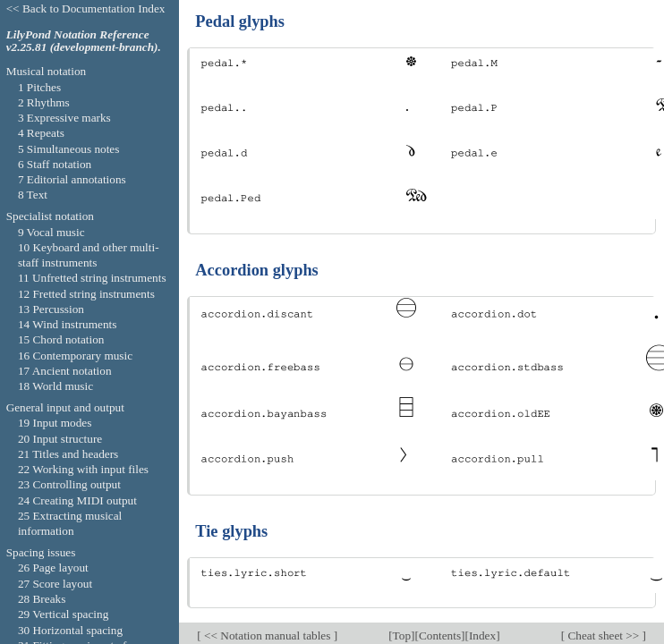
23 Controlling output (69, 484)
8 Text (33, 195)
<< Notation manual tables (268, 636)
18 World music (55, 386)
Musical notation (47, 71)
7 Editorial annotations (72, 179)
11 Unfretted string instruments (92, 278)
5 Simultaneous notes (69, 149)
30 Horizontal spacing (70, 630)
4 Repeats (41, 133)
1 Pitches (39, 87)
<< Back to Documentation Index (86, 8)
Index (482, 636)
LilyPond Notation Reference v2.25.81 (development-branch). (84, 41)
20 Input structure (60, 439)
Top (402, 636)
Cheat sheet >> (603, 636)
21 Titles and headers (68, 454)
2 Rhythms (44, 102)
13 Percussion (51, 309)
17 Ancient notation (65, 371)
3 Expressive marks (64, 118)
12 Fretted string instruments (86, 294)
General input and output (65, 407)
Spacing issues (41, 552)
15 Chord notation (61, 339)
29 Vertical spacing (63, 614)
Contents (440, 636)
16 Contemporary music (75, 356)
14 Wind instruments (68, 324)
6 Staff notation (55, 164)
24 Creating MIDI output (77, 500)
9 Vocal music (51, 232)
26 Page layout (53, 568)
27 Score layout (55, 584)
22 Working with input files (83, 469)
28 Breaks (42, 599)
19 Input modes (55, 423)
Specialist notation (50, 216)
